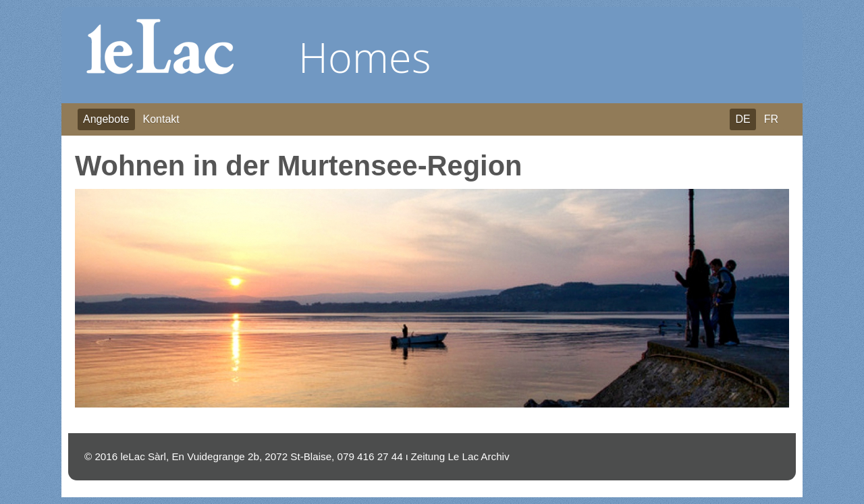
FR (771, 119)
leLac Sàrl (143, 456)
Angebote (106, 119)
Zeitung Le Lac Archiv (460, 456)
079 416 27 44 (370, 456)
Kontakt (161, 119)
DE (742, 119)
